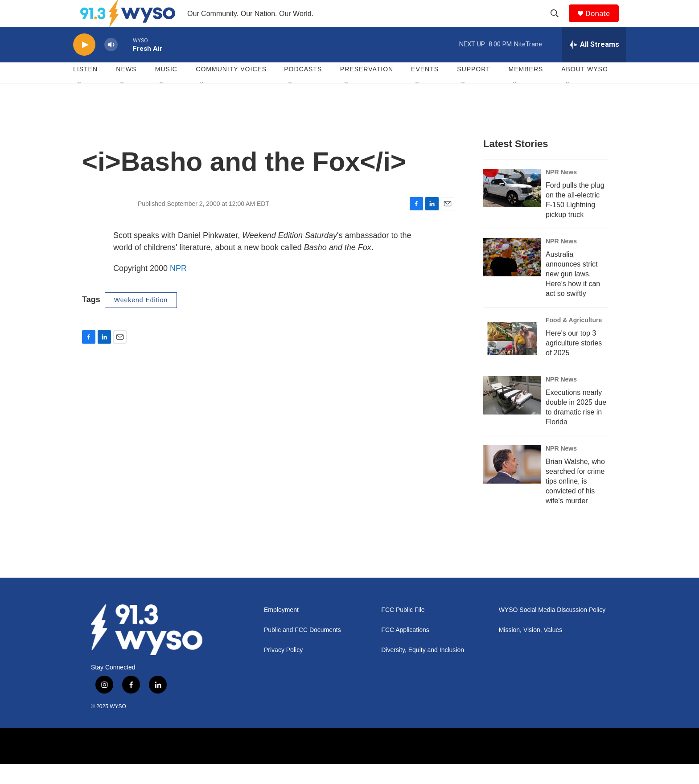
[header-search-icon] (559, 24)
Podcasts (303, 89)
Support (473, 89)
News (126, 89)
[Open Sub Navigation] (80, 103)
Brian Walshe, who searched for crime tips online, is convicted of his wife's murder (575, 501)
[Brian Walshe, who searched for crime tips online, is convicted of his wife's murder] (512, 484)
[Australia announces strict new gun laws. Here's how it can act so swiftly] (512, 277)
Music (166, 89)
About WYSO (585, 89)
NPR (178, 288)
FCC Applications (405, 650)
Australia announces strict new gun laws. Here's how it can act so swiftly (573, 294)
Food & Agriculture (574, 340)
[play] (84, 65)
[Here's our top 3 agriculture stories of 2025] (512, 356)
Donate (603, 23)
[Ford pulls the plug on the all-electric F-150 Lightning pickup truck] (512, 208)
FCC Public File (403, 630)
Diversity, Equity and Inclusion (423, 670)
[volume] (111, 65)
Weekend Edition (141, 320)
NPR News (561, 192)
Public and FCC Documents (302, 650)
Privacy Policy (283, 670)
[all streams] (594, 65)
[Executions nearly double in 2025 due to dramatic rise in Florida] (512, 415)
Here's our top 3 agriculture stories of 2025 (574, 363)
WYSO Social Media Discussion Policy (552, 630)
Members (526, 89)
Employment (281, 630)
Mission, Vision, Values (531, 650)
